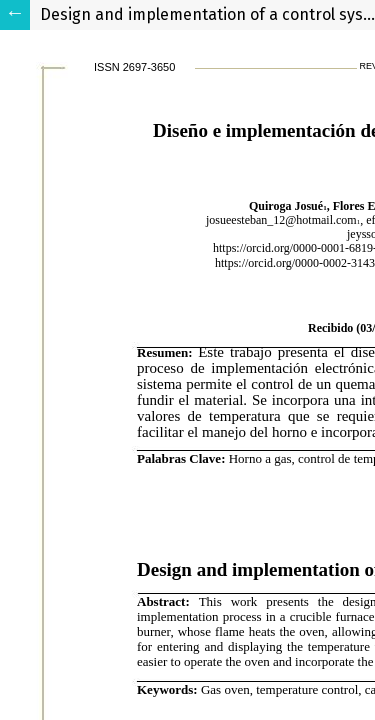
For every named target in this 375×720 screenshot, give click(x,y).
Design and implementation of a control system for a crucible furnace (207, 14)
